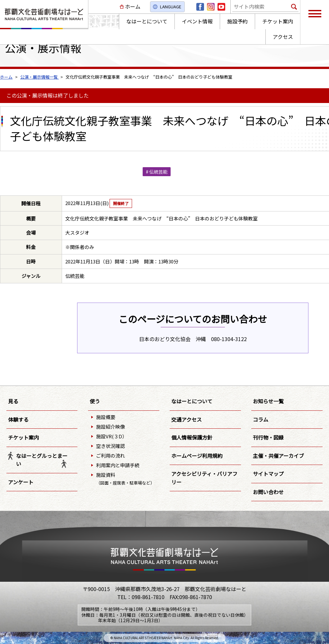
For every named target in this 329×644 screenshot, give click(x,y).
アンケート (21, 482)
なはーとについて (192, 401)
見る (13, 401)
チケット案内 (23, 437)
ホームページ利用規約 (197, 456)
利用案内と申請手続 (118, 465)
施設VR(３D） (111, 436)
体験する (18, 419)
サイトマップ (268, 474)
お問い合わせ (268, 492)
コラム (261, 419)
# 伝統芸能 (157, 172)
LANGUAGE (171, 7)
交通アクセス (187, 419)
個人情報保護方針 (192, 437)
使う (95, 401)
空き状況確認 (111, 446)
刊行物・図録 (268, 437)
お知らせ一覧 (268, 401)
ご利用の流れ (111, 455)
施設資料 (125, 479)
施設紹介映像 (111, 427)
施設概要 (106, 417)
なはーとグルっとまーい (42, 460)
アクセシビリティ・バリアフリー (204, 478)
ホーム (133, 6)
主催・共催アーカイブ (278, 456)
